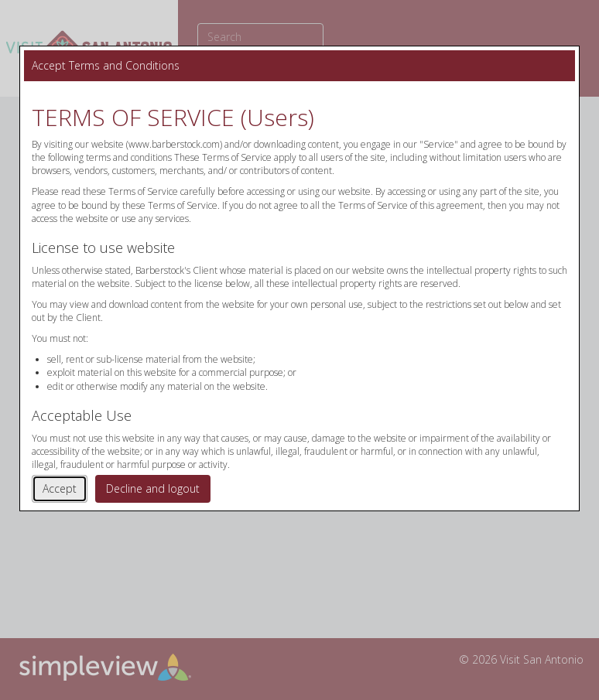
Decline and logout (153, 488)
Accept (60, 488)
